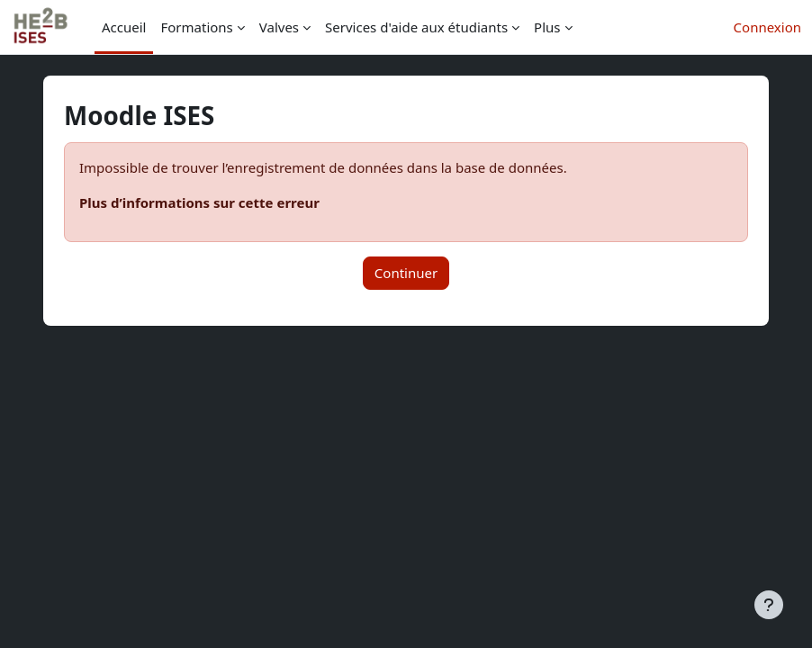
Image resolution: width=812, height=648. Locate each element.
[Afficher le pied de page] (769, 605)
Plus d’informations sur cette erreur (199, 202)
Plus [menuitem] (547, 27)
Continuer (406, 273)
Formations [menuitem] (196, 27)
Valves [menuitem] (279, 27)
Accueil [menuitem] (124, 27)
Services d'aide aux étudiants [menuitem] (416, 27)
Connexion (767, 27)
